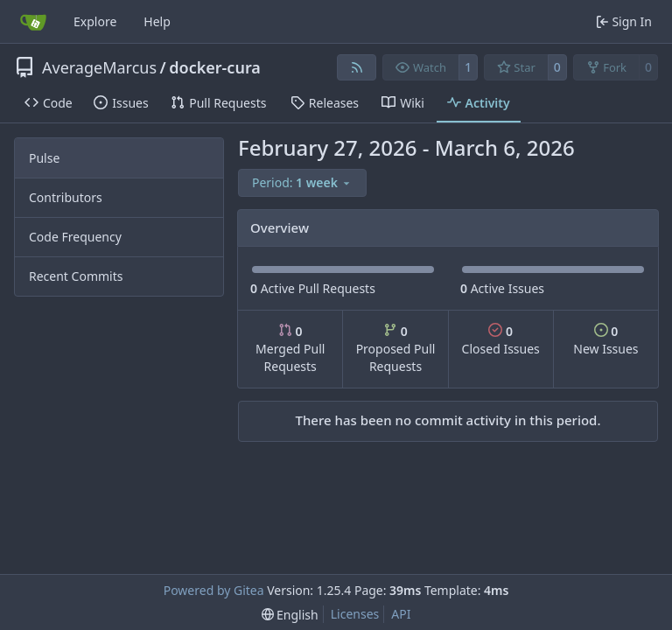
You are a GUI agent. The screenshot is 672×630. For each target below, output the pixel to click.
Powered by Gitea (214, 590)
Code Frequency (75, 237)
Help (157, 21)
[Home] (33, 22)
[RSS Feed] (357, 67)
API (401, 614)
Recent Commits (76, 276)
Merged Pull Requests (290, 349)
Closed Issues (501, 340)
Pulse (44, 158)
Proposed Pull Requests (396, 349)
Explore (95, 21)
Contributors (66, 197)
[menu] (302, 183)
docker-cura (215, 67)
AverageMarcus (99, 67)
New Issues (605, 340)
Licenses (355, 614)
